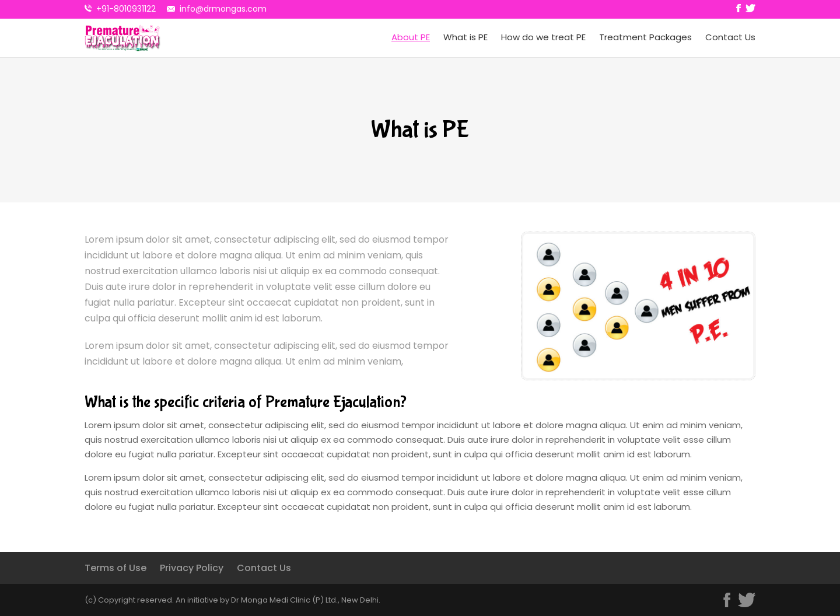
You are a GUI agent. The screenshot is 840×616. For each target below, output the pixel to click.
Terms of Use (116, 568)
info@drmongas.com (223, 9)
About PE (411, 37)
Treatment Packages (645, 37)
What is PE (466, 37)
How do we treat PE (543, 37)
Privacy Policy (192, 568)
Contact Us (730, 37)
